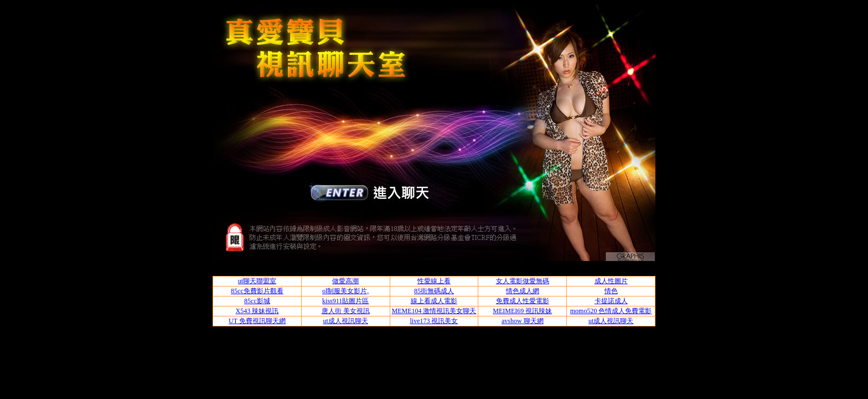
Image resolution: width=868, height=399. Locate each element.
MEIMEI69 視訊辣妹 (522, 311)
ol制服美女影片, (345, 291)
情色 (611, 291)
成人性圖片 (611, 281)
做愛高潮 (345, 281)
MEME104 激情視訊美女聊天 (434, 311)
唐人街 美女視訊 (346, 311)
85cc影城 (257, 301)
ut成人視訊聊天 (346, 321)
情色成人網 (523, 291)
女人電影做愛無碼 (523, 281)
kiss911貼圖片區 (345, 301)
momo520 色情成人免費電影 (611, 311)
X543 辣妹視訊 (257, 311)
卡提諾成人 (611, 301)
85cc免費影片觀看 (257, 291)
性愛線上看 (434, 281)
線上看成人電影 (434, 301)
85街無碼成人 (434, 291)
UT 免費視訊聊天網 (257, 321)
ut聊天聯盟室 (257, 281)
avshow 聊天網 (523, 321)
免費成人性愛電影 (523, 301)
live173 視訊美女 (434, 321)
